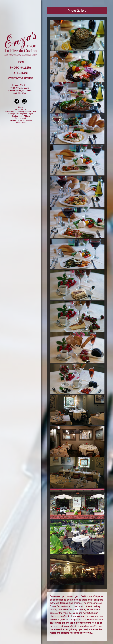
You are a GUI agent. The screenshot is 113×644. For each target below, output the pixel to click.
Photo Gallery (21, 68)
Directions (21, 73)
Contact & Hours (21, 78)
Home (21, 62)
